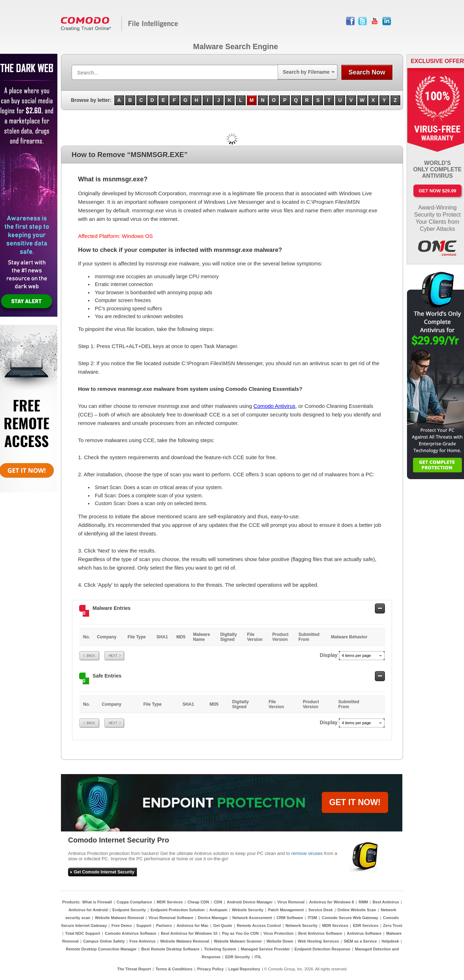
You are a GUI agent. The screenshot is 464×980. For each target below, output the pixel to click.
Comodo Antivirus (274, 406)
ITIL (258, 957)
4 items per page (356, 655)
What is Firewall (97, 902)
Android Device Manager (250, 902)
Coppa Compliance (134, 902)
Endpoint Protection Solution (177, 910)
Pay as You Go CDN (240, 933)
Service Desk (321, 910)
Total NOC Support (83, 933)
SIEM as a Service (360, 941)
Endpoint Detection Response (322, 949)
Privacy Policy (210, 969)
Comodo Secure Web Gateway (350, 918)
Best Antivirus (386, 902)
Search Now (367, 72)
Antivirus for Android (88, 910)
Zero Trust (393, 925)
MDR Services (170, 902)
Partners (164, 925)
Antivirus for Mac (192, 925)
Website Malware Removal (119, 918)
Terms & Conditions (174, 969)
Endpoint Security (129, 910)
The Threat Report (134, 969)
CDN (218, 902)
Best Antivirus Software (320, 933)
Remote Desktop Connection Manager (101, 949)
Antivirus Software (364, 933)
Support (144, 925)
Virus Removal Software (171, 918)
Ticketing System (220, 949)
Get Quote (223, 925)
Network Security (301, 925)
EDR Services (366, 925)
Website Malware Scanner (238, 941)
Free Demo (122, 925)
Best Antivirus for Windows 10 (189, 933)
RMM (363, 902)
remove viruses (307, 853)
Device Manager (213, 918)
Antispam (218, 910)
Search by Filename (306, 72)
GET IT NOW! (355, 802)
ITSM (312, 918)
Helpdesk (390, 941)
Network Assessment (252, 918)
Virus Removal (291, 902)
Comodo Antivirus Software (130, 933)
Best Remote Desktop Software (170, 949)
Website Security (248, 910)
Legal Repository (244, 969)
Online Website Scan (357, 910)
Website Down (280, 941)
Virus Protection (279, 933)
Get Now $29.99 (437, 191)
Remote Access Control (259, 925)
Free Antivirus (143, 941)
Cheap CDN (198, 902)
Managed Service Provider (265, 949)
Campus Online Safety (104, 941)
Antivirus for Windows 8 (331, 902)
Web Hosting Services (318, 941)
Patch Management (286, 910)
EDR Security (238, 957)
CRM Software (290, 918)
